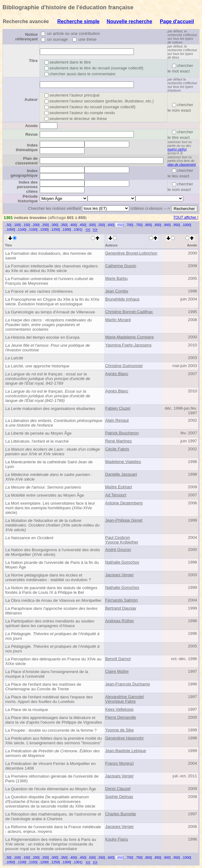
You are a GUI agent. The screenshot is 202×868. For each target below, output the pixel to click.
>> (95, 229)
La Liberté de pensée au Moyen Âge (38, 433)
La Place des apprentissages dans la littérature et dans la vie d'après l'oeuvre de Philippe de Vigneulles (54, 720)
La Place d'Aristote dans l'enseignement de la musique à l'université (47, 674)
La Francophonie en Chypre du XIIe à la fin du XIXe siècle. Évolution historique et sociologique (52, 302)
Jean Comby (117, 291)
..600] (110, 225)
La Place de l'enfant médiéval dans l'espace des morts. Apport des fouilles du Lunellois (49, 699)
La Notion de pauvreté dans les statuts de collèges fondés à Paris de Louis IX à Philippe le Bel (51, 590)
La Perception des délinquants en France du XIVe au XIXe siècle (53, 661)
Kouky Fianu (117, 839)
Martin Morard (118, 320)
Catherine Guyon (121, 266)
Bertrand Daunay (121, 608)
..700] (129, 225)
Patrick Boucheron (122, 433)
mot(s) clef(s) (177, 149)
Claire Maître (117, 671)
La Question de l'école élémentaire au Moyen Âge (51, 789)
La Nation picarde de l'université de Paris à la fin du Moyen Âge (52, 565)
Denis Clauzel (118, 789)
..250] (45, 225)
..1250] (55, 229)
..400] (73, 225)
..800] (148, 225)
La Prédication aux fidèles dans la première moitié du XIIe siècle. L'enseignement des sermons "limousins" (54, 741)
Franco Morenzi (120, 763)
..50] (8, 225)
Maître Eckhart (119, 487)
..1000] (186, 225)
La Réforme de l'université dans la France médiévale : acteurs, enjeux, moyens (53, 829)
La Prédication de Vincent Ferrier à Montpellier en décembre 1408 (50, 766)
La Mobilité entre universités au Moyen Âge (45, 495)
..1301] (77, 229)
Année (31, 126)
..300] (54, 225)
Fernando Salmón (122, 600)
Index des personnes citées (27, 187)
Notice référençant (27, 37)
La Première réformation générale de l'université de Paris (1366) (52, 779)
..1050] (10, 229)
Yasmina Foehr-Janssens (128, 345)
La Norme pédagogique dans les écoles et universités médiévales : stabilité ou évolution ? (48, 577)
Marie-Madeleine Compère (130, 337)
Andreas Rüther (120, 621)
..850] (157, 225)
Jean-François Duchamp (128, 684)
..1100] (21, 229)
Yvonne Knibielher (122, 542)
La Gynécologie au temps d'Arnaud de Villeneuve (50, 312)
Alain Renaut (117, 420)
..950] (176, 225)
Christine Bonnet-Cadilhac (129, 312)
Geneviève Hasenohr (124, 738)
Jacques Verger (120, 575)
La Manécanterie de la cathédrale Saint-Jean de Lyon (49, 464)
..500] (91, 225)
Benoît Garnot (118, 659)
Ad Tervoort (116, 495)
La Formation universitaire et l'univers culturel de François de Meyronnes (49, 281)
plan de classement (182, 164)
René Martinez (119, 441)
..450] (82, 225)
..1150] (33, 229)
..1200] (44, 229)
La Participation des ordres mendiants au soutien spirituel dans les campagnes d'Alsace (50, 623)
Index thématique (27, 147)
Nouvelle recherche (130, 21)
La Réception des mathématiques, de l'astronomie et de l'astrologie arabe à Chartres (53, 816)
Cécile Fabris (117, 449)
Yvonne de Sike (120, 730)
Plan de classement (27, 161)
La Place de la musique (27, 710)
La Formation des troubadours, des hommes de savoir (49, 256)
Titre (33, 61)
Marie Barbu (116, 278)
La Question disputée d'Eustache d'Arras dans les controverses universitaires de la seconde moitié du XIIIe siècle (50, 802)
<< (88, 229)
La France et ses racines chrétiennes (39, 291)
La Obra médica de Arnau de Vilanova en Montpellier (53, 600)
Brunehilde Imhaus (122, 299)
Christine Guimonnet (124, 366)
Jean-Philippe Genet (124, 520)
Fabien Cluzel (118, 408)
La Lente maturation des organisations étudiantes (50, 409)
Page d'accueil (177, 21)
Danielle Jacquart (121, 474)
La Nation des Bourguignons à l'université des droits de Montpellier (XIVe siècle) (53, 552)
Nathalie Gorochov (122, 562)
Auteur (31, 99)
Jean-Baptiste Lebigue (126, 751)
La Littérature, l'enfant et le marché (37, 441)
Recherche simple (78, 21)
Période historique (28, 199)
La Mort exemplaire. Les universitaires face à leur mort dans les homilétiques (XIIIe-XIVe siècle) (50, 508)
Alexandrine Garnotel (124, 697)
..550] (101, 225)
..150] (26, 225)
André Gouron (118, 550)
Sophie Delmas (119, 797)
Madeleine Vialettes (123, 462)
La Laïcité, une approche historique (37, 366)
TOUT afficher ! (186, 217)
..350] (63, 225)
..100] (16, 225)
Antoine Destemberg (124, 503)
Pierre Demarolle (121, 717)
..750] (138, 225)
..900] (166, 225)
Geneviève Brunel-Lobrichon (131, 253)
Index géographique (24, 173)
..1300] (66, 229)
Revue (31, 134)
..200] (35, 225)
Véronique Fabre (120, 701)
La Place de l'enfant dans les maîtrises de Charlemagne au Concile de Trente (43, 687)
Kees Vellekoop (119, 709)
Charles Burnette (121, 814)
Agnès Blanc (117, 374)
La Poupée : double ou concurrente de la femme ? (51, 730)
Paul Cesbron (118, 537)
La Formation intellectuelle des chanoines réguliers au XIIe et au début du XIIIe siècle (52, 268)
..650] (120, 225)
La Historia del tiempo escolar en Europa (42, 337)
